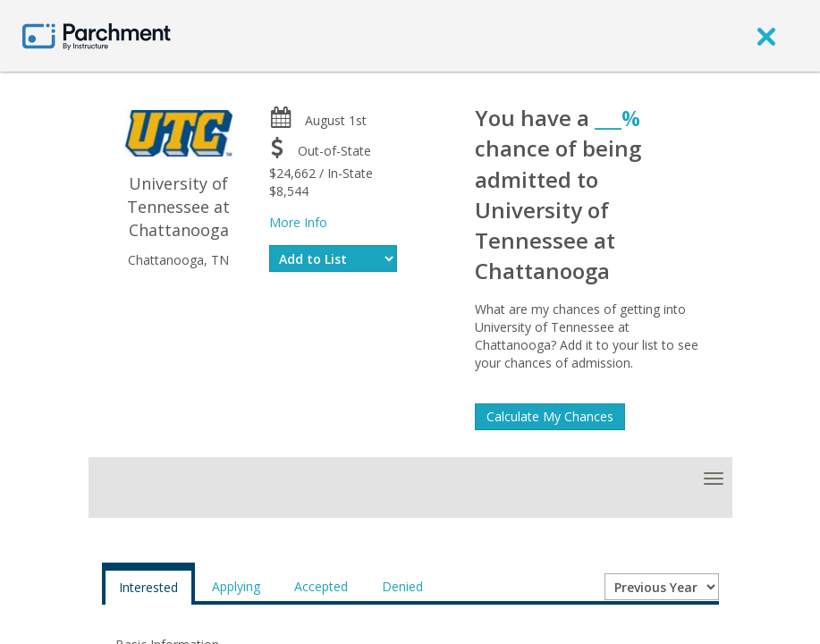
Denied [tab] (402, 586)
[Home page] (97, 35)
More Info (298, 222)
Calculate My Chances (550, 416)
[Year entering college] (662, 587)
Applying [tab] (236, 586)
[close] (766, 36)
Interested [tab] (148, 587)
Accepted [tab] (321, 586)
